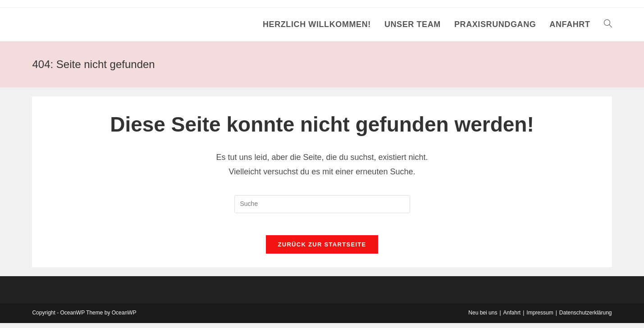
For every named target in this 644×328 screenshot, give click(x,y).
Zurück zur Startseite (322, 249)
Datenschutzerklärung (586, 318)
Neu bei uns (483, 318)
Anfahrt (512, 318)
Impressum (540, 318)
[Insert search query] (322, 204)
